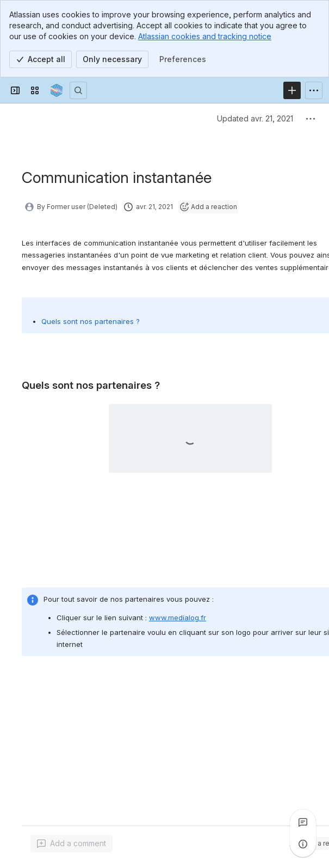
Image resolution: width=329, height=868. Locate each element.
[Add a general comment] (72, 843)
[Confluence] (57, 90)
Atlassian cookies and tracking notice (205, 36)
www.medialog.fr (178, 618)
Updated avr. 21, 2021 (255, 118)
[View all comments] (303, 822)
